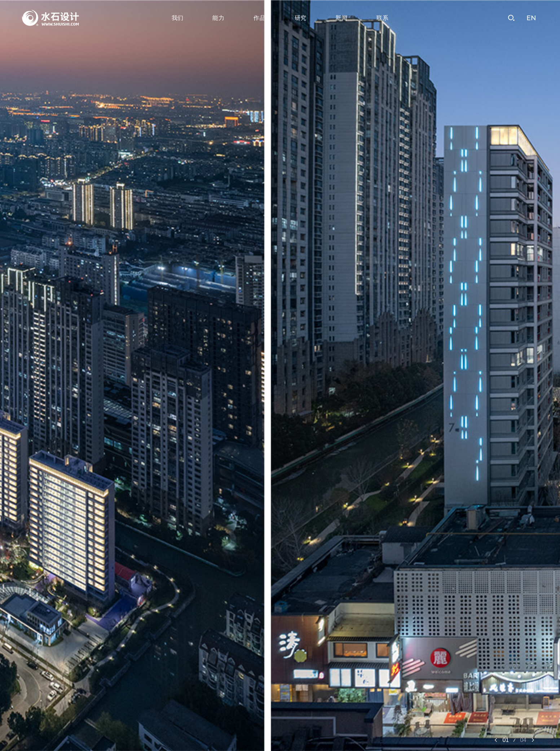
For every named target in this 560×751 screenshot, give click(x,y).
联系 (383, 18)
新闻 (341, 18)
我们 (178, 18)
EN (531, 18)
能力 (219, 18)
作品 (260, 18)
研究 (301, 18)
